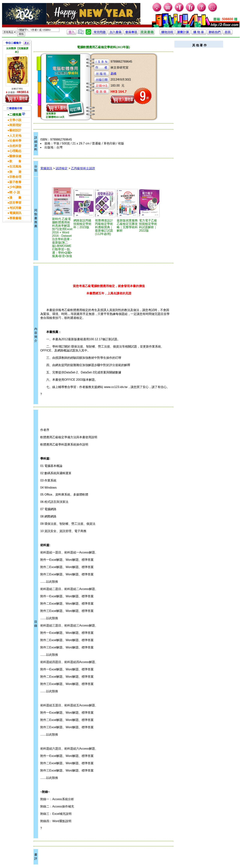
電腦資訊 (46, 168)
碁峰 (114, 74)
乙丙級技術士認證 (83, 168)
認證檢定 (62, 168)
